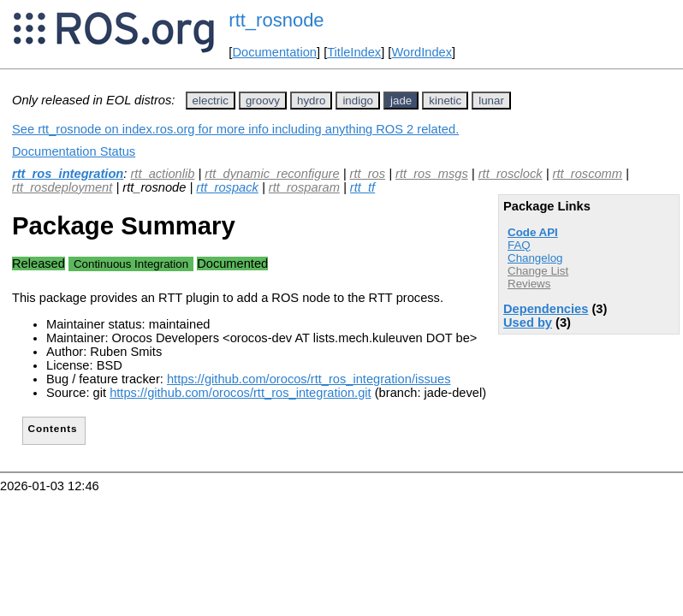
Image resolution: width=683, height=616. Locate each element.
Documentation (274, 52)
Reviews (529, 284)
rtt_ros (368, 174)
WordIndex (422, 52)
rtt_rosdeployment (62, 187)
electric (211, 101)
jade (401, 101)
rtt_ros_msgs (432, 174)
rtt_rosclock (511, 174)
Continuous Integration (131, 264)
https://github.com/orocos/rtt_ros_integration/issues (309, 379)
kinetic (445, 101)
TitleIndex (354, 52)
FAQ (519, 245)
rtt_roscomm (588, 174)
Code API (533, 232)
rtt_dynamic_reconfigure (272, 174)
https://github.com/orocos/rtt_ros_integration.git (241, 393)
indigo (358, 101)
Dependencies (546, 309)
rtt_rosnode (276, 20)
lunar (491, 101)
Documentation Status (74, 151)
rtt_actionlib (162, 174)
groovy (263, 101)
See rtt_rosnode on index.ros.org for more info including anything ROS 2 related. (235, 129)
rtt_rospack (227, 187)
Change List (538, 271)
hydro (311, 101)
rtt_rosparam (304, 187)
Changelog (535, 258)
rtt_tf (362, 187)
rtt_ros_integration (68, 174)
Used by (528, 323)
